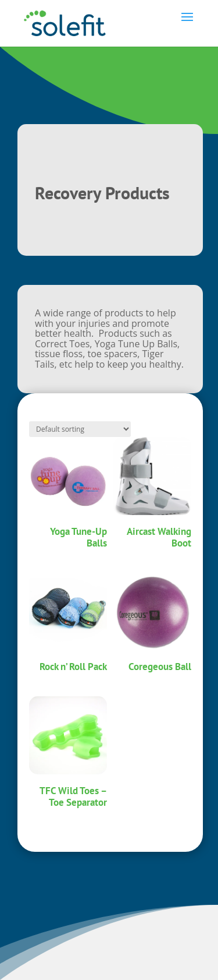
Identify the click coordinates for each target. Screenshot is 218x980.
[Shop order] (80, 429)
